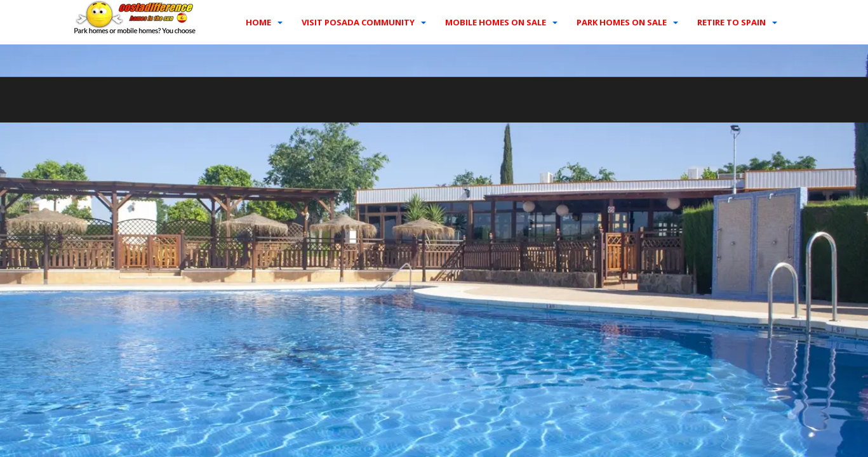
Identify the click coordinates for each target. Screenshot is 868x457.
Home (258, 22)
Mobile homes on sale (496, 22)
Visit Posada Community (358, 22)
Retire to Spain (731, 22)
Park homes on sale (622, 22)
